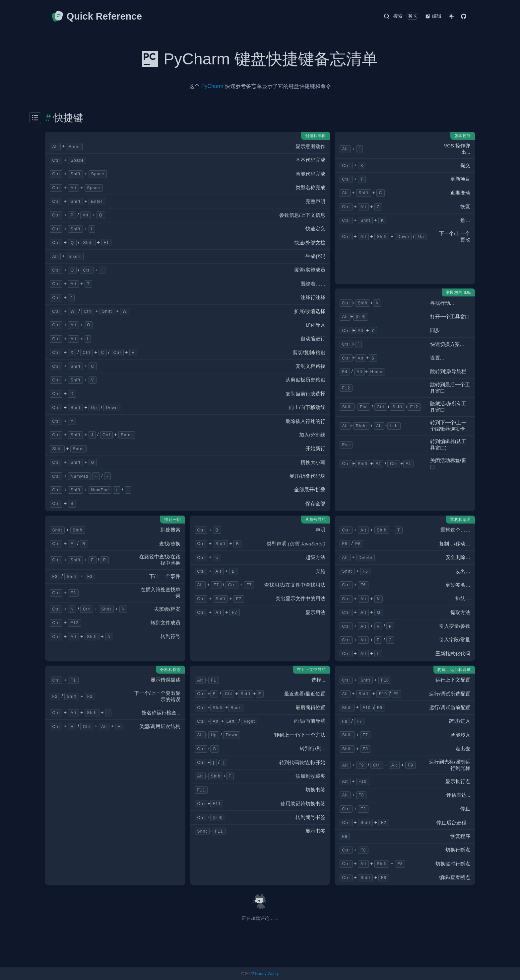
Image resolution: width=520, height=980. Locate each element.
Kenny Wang (266, 974)
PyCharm (212, 86)
